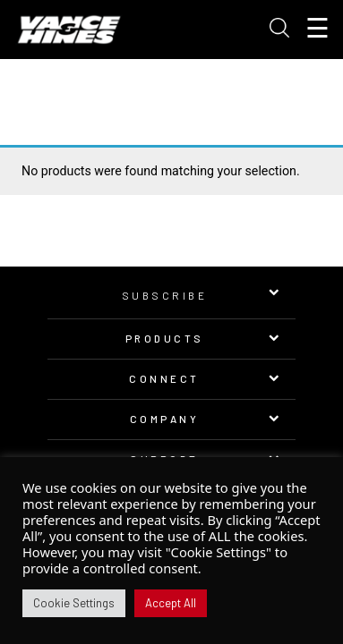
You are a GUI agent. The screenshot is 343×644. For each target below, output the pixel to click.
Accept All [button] (171, 603)
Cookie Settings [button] (74, 603)
